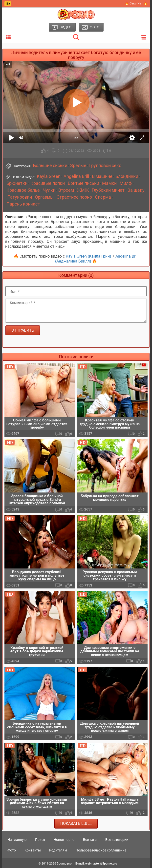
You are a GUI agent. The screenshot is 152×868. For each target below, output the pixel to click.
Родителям (58, 850)
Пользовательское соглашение (101, 850)
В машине (102, 176)
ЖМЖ (83, 190)
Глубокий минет (108, 190)
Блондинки (127, 176)
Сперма (103, 197)
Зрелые (78, 166)
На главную (17, 840)
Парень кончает (23, 204)
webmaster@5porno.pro (101, 864)
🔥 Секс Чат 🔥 (136, 3)
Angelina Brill (76, 176)
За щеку (136, 190)
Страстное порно (74, 197)
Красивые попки (48, 183)
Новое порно (64, 840)
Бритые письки (83, 183)
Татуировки (20, 197)
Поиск (40, 840)
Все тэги (90, 840)
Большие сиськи (50, 166)
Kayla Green (49, 176)
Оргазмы (44, 197)
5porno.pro (64, 864)
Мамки (109, 183)
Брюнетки (17, 183)
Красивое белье (23, 190)
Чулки (49, 190)
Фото (12, 850)
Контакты (33, 850)
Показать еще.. (76, 823)
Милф (126, 183)
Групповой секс (105, 166)
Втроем (66, 190)
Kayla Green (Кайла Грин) (88, 256)
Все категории (117, 840)
